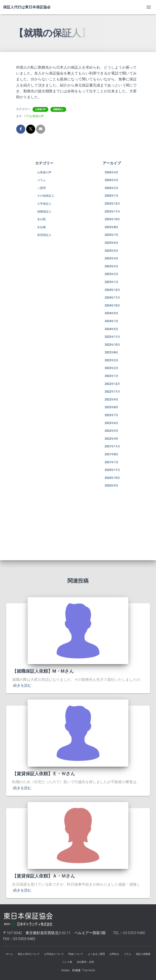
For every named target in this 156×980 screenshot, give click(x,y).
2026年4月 (112, 172)
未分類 (41, 219)
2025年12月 (112, 204)
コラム (41, 180)
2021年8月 (112, 454)
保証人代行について (29, 954)
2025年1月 (112, 282)
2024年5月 (112, 329)
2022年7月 (112, 415)
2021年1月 (112, 462)
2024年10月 (112, 305)
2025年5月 (112, 251)
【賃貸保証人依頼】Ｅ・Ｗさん (44, 774)
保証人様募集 (143, 954)
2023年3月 (112, 360)
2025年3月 (112, 266)
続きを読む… (23, 685)
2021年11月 (112, 446)
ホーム (9, 954)
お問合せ (114, 954)
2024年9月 (112, 313)
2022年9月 (112, 399)
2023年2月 (112, 368)
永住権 (41, 227)
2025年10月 (112, 219)
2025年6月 (112, 243)
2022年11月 (112, 392)
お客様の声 (40, 109)
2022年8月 (112, 407)
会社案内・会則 (85, 962)
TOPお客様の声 (34, 116)
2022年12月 (112, 384)
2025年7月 (112, 235)
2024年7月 (112, 321)
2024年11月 (112, 298)
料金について (76, 954)
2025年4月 (112, 258)
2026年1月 (112, 196)
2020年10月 (112, 478)
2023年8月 (112, 352)
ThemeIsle (88, 970)
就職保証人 (58, 109)
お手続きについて (54, 954)
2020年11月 (112, 470)
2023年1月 (112, 376)
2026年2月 (112, 188)
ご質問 (41, 188)
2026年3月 (112, 180)
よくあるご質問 (96, 954)
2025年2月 (112, 274)
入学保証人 (44, 204)
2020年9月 (112, 486)
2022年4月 (112, 439)
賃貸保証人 (44, 235)
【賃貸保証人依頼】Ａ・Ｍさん (44, 876)
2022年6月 (112, 423)
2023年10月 (112, 345)
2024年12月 (112, 290)
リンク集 (67, 962)
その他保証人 (46, 196)
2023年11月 (112, 337)
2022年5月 (112, 431)
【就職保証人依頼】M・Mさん (43, 671)
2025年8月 (112, 227)
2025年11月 (112, 212)
